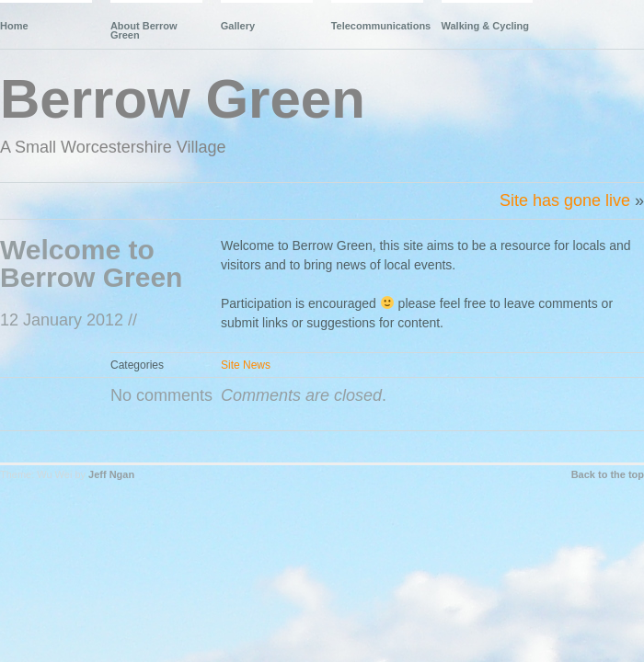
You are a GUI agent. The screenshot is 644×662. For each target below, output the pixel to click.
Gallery (238, 26)
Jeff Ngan (111, 474)
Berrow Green (183, 99)
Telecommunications (377, 26)
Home (14, 26)
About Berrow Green (144, 30)
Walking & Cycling (486, 26)
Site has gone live (565, 200)
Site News (246, 365)
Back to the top (608, 474)
